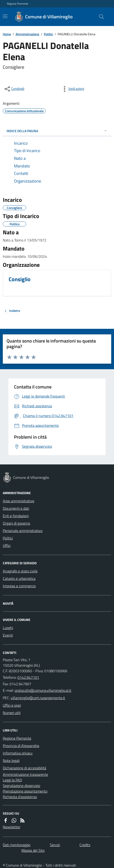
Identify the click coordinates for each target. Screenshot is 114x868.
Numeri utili (12, 713)
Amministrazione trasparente (25, 774)
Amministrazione (27, 34)
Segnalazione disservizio (21, 786)
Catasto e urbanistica (19, 578)
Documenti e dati (16, 508)
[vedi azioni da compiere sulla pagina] (73, 89)
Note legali (11, 760)
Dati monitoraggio (17, 845)
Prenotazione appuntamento (25, 791)
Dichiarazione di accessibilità (24, 768)
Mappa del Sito (33, 850)
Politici (48, 34)
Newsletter (12, 827)
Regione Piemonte (18, 4)
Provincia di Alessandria (21, 746)
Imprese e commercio (19, 586)
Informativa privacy (18, 753)
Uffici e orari (12, 705)
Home (7, 34)
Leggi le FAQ (12, 780)
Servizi (55, 845)
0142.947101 (28, 677)
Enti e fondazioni (16, 516)
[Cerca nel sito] (100, 17)
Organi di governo (16, 523)
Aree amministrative (19, 501)
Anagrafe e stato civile (20, 571)
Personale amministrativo (23, 531)
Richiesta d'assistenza (20, 797)
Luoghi (8, 628)
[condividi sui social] (14, 89)
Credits (85, 845)
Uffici (7, 545)
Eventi (8, 635)
